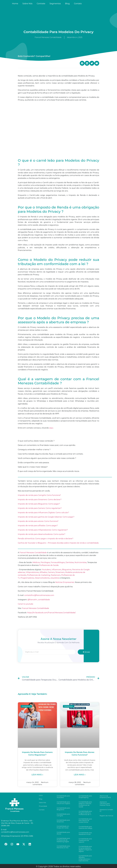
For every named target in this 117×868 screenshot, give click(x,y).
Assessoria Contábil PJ (106, 810)
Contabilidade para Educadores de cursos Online (85, 821)
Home (15, 4)
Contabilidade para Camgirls (63, 815)
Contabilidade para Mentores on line (63, 847)
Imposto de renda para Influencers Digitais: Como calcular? (43, 513)
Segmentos (55, 4)
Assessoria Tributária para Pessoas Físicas (105, 803)
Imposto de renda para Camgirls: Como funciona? (39, 495)
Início (41, 795)
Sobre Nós (27, 4)
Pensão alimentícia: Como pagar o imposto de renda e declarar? (46, 539)
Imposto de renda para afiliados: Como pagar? (38, 526)
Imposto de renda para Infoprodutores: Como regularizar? (43, 530)
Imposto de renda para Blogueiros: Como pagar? (39, 504)
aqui (51, 428)
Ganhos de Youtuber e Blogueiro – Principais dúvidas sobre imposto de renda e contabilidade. (58, 543)
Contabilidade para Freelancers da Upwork (85, 840)
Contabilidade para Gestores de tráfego (85, 827)
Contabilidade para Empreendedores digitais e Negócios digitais (85, 849)
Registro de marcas (106, 816)
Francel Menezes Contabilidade (35, 608)
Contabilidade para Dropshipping (85, 797)
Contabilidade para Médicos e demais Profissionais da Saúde (85, 804)
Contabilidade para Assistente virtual (85, 833)
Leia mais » (37, 775)
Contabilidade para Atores (63, 833)
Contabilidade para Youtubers (63, 797)
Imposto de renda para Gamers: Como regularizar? (40, 508)
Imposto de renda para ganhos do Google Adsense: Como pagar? (46, 517)
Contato (78, 4)
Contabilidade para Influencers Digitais (63, 803)
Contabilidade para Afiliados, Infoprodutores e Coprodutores (85, 858)
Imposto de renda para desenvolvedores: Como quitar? (42, 534)
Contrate (41, 4)
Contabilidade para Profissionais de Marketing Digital (63, 840)
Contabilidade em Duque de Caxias (63, 827)
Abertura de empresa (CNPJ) (105, 797)
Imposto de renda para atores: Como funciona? (38, 521)
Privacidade (43, 806)
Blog (67, 4)
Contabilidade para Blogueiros (63, 809)
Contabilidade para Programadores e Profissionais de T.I (85, 813)
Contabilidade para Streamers (63, 821)
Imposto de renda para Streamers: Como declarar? (40, 500)
